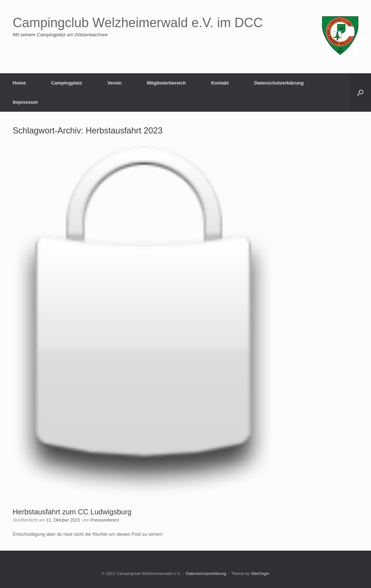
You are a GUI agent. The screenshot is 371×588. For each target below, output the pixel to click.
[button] (360, 92)
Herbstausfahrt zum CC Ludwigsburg (72, 512)
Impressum (25, 102)
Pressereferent (105, 520)
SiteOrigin (260, 573)
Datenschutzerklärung (279, 83)
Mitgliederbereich (166, 83)
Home (19, 83)
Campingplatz (66, 83)
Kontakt (220, 83)
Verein (114, 83)
